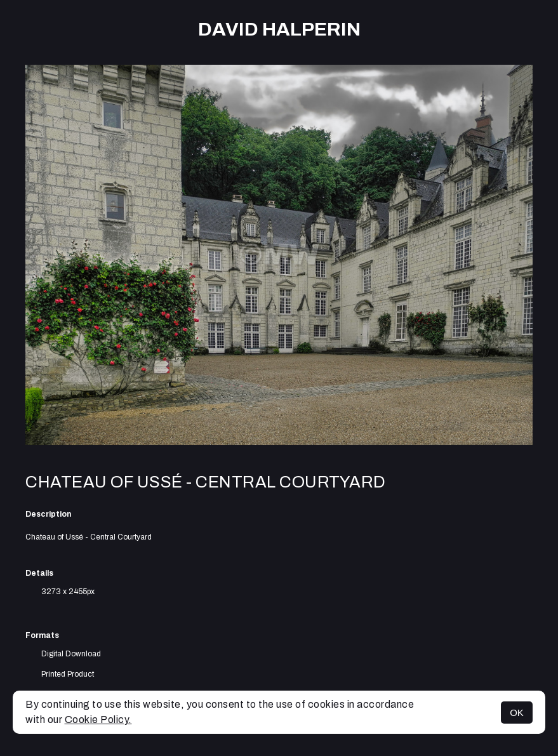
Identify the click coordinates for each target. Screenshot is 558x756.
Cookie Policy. (98, 720)
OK (517, 713)
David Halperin (279, 29)
